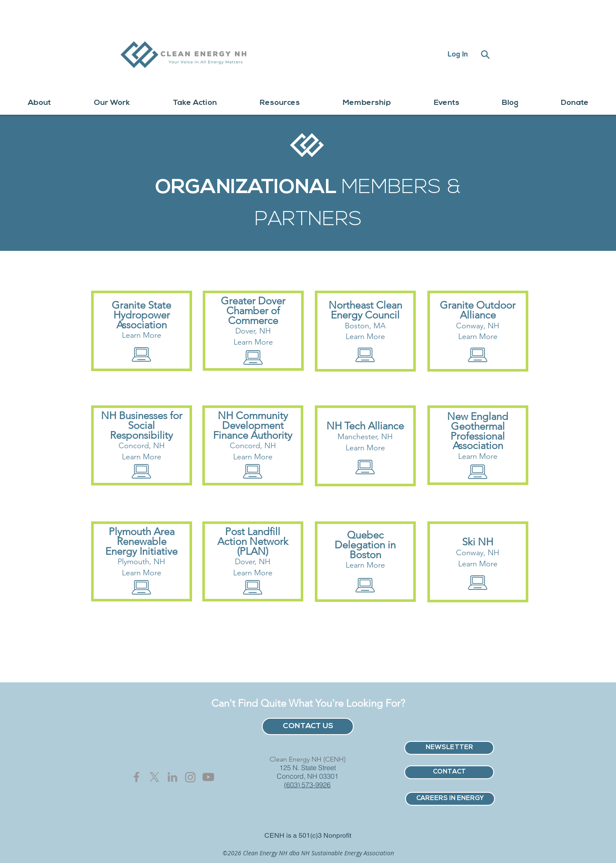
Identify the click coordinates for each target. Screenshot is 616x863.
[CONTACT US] (308, 726)
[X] (154, 777)
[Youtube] (208, 777)
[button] (39, 103)
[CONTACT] (449, 772)
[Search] (485, 54)
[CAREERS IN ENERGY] (450, 799)
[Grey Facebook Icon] (136, 777)
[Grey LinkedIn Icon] (172, 777)
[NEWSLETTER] (449, 748)
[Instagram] (190, 777)
